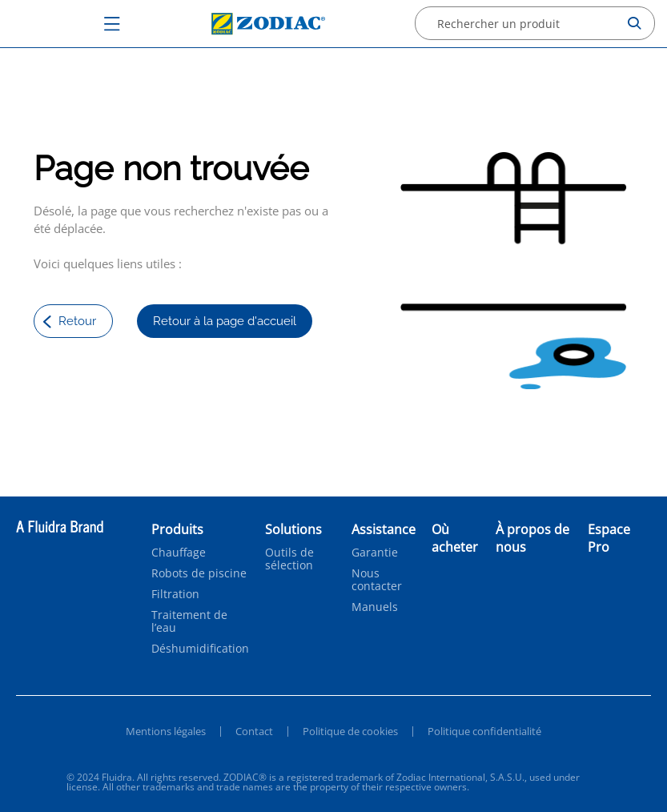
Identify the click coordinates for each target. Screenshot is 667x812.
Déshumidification (200, 649)
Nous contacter (377, 580)
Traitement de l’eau (189, 621)
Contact (254, 731)
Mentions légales (166, 731)
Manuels (375, 607)
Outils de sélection (289, 559)
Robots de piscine (199, 573)
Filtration (175, 594)
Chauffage (179, 553)
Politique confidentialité (484, 731)
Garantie (375, 553)
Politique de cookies (350, 731)
